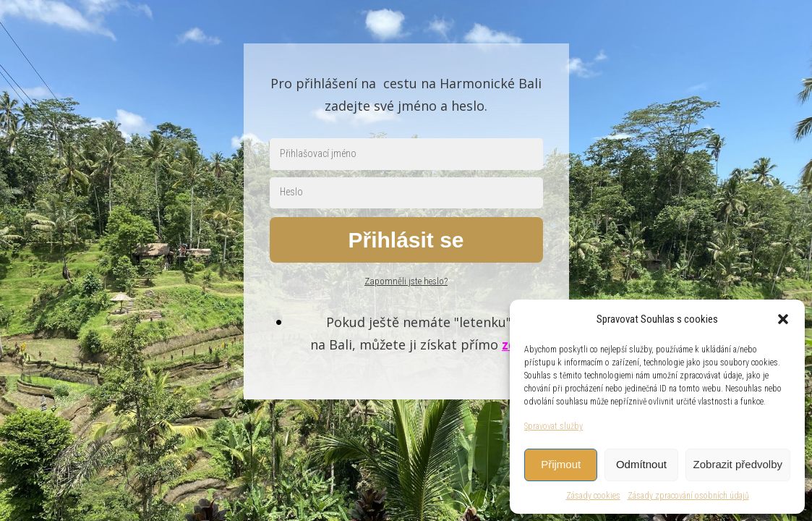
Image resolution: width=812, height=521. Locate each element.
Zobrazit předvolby (738, 464)
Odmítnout (641, 464)
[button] (783, 319)
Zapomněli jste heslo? (406, 281)
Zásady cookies (593, 496)
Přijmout (561, 464)
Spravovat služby (554, 426)
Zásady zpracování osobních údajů (688, 496)
